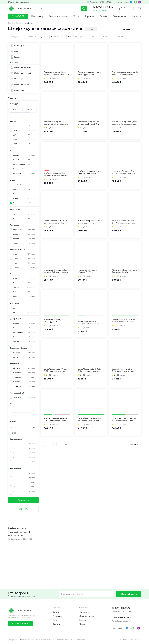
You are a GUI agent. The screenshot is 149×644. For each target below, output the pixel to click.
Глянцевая (17, 353)
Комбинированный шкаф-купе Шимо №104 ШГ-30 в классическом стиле (90, 172)
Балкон (16, 278)
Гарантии (90, 16)
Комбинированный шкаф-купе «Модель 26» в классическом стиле (56, 174)
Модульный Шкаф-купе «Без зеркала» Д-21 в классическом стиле (56, 271)
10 (14, 448)
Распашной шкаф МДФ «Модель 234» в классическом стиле (90, 323)
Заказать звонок (99, 10)
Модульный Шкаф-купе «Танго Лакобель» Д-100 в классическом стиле (124, 271)
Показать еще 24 (133, 444)
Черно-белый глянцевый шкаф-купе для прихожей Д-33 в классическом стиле (90, 420)
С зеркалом (17, 377)
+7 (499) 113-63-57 (103, 7)
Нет (15, 219)
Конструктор (37, 16)
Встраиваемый (18, 230)
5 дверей (16, 267)
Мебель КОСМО (17, 528)
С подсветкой (18, 386)
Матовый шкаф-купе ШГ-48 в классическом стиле (90, 222)
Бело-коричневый (19, 164)
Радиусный (17, 239)
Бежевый (16, 155)
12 (14, 487)
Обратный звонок (129, 594)
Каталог (56, 612)
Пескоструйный (18, 332)
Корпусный (17, 234)
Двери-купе (17, 398)
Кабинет (16, 292)
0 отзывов (54, 78)
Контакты (137, 16)
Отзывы (104, 16)
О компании (120, 16)
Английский (17, 185)
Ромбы (16, 337)
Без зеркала (17, 368)
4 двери (16, 263)
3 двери (16, 259)
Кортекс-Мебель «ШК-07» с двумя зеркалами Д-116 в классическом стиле (55, 222)
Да (14, 214)
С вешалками (18, 373)
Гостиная (16, 283)
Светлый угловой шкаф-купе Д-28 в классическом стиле (123, 370)
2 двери (16, 254)
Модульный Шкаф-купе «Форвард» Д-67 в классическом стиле (53, 321)
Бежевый (16, 160)
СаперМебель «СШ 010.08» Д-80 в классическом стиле (55, 370)
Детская (16, 287)
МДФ (15, 144)
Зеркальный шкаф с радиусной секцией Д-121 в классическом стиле (124, 123)
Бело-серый (17, 173)
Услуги (77, 16)
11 (14, 482)
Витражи (16, 323)
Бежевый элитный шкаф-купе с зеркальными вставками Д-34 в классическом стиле (56, 73)
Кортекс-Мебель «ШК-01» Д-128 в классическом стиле (123, 172)
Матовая (16, 357)
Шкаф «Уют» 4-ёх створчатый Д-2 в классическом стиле (124, 420)
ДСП (15, 135)
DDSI (140, 640)
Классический (18, 203)
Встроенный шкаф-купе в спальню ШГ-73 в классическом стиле (57, 123)
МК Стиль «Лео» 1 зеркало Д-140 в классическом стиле (124, 222)
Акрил (15, 126)
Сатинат (16, 341)
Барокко (16, 194)
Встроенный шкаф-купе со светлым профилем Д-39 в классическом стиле (88, 123)
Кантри (16, 198)
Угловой (16, 243)
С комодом (17, 382)
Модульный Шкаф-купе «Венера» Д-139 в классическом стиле (87, 271)
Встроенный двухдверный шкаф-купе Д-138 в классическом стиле (125, 73)
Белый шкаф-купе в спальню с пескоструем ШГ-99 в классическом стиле (90, 73)
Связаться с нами (20, 624)
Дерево (16, 130)
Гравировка (17, 328)
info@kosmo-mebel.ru (122, 618)
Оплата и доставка (58, 16)
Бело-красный (18, 169)
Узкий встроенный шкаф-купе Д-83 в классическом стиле (55, 420)
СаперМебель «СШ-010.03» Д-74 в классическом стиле (90, 370)
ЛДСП (15, 139)
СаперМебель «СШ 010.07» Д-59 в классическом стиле (124, 321)
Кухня (15, 296)
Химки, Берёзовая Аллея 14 (21, 2)
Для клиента (84, 612)
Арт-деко (16, 189)
